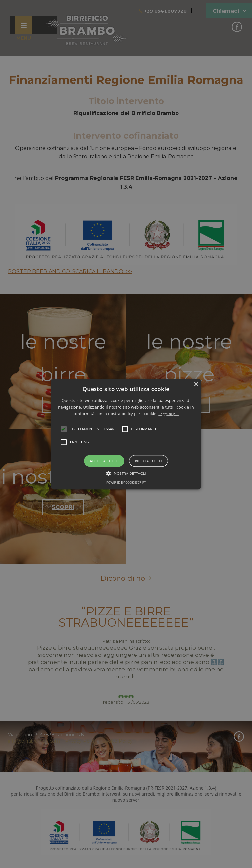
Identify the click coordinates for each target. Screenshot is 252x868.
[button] (126, 434)
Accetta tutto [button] (104, 461)
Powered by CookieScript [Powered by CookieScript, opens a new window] (126, 483)
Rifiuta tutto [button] (148, 461)
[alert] (126, 434)
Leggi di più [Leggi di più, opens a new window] (169, 414)
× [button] (196, 384)
